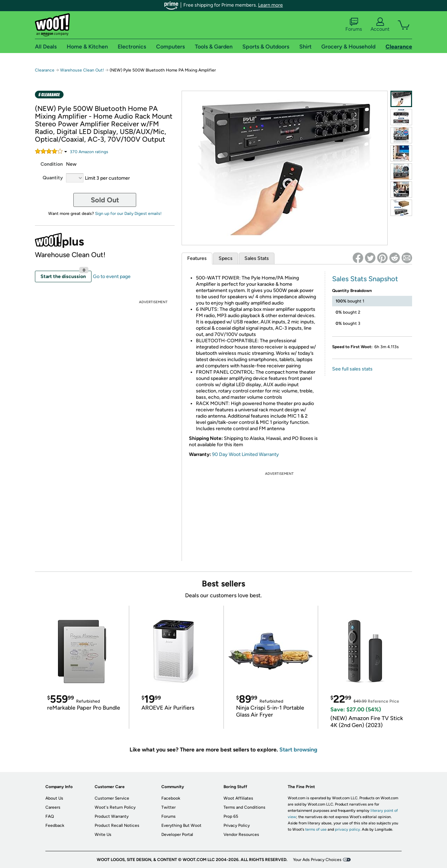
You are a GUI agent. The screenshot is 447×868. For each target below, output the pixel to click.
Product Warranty (112, 816)
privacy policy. (348, 829)
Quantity (53, 178)
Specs (226, 258)
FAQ (50, 816)
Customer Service (112, 798)
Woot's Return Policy (115, 807)
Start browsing (298, 750)
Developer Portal (177, 835)
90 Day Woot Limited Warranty (246, 454)
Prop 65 (231, 816)
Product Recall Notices (117, 825)
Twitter (168, 807)
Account (380, 25)
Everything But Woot (181, 825)
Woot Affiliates (238, 798)
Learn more (270, 5)
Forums (354, 25)
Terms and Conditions (244, 807)
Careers (53, 807)
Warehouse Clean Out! (82, 70)
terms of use (316, 829)
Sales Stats (257, 258)
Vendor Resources (241, 835)
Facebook (171, 798)
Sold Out (105, 200)
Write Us (103, 835)
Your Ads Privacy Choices (317, 860)
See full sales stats (352, 369)
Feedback (55, 825)
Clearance (45, 70)
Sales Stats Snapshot (365, 279)
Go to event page (112, 276)
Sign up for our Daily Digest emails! (128, 214)
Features (197, 258)
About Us (54, 798)
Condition (52, 164)
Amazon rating (89, 152)
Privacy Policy (237, 825)
